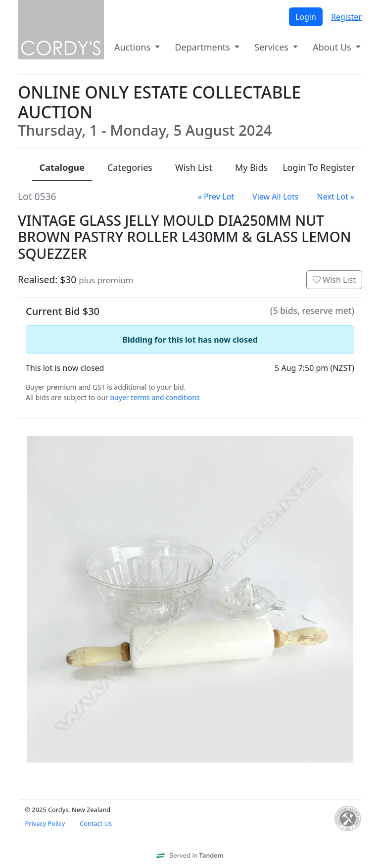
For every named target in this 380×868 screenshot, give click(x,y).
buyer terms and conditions (155, 397)
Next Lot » (336, 197)
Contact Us (96, 823)
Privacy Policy (45, 823)
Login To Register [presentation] (319, 167)
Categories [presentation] (130, 167)
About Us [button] (333, 47)
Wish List (334, 280)
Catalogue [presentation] (62, 167)
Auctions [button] (134, 47)
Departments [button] (203, 47)
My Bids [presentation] (251, 167)
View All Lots (275, 197)
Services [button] (272, 47)
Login (306, 17)
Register (346, 17)
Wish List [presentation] (194, 167)
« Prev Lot (216, 197)
